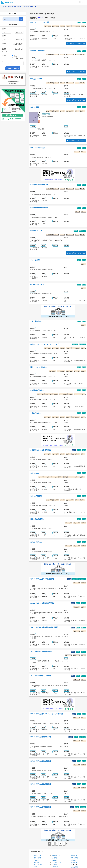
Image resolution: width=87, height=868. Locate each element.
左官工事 (68, 26)
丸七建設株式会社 (36, 413)
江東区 (84, 714)
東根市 (84, 450)
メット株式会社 (36, 260)
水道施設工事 (75, 867)
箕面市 (84, 519)
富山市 (84, 761)
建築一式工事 (56, 26)
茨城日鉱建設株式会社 (38, 390)
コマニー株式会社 (36, 542)
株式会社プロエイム (37, 231)
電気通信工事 (75, 858)
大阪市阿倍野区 (82, 579)
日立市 (84, 390)
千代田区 (83, 603)
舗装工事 (82, 477)
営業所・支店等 (19, 59)
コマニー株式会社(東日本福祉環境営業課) (44, 627)
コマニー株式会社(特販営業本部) (41, 652)
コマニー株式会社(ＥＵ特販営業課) (42, 579)
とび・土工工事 (76, 26)
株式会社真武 (35, 107)
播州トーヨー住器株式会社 (39, 367)
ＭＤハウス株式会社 (37, 519)
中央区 (84, 51)
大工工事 (63, 26)
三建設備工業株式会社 (38, 51)
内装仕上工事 (76, 523)
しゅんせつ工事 (57, 862)
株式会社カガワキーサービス (40, 208)
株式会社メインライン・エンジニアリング (44, 344)
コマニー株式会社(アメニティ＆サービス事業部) (46, 714)
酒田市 (84, 473)
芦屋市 (84, 185)
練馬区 (84, 496)
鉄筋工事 (55, 858)
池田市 (84, 260)
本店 (16, 57)
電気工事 (78, 212)
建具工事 (83, 152)
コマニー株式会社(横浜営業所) (41, 737)
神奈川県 (75, 344)
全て (16, 55)
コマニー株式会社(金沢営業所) (41, 784)
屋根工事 (82, 55)
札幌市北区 (83, 807)
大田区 (84, 107)
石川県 (79, 542)
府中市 (84, 79)
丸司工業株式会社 (36, 321)
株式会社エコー (36, 473)
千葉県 (76, 231)
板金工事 (55, 865)
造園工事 (73, 860)
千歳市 (84, 285)
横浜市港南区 (82, 344)
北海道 (79, 285)
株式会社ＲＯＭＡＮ (37, 79)
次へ (67, 844)
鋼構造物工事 (70, 371)
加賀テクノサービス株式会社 (40, 22)
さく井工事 (74, 862)
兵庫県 (79, 185)
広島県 (79, 148)
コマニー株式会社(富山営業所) (41, 761)
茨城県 (79, 390)
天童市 (84, 413)
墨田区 (84, 23)
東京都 (79, 23)
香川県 (79, 208)
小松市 (84, 542)
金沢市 (84, 784)
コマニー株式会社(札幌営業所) (41, 807)
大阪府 (79, 260)
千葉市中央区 (82, 231)
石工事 (83, 26)
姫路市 (84, 367)
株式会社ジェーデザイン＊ (39, 185)
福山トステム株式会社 (38, 148)
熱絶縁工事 (74, 856)
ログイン (82, 2)
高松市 (84, 208)
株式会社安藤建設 (36, 496)
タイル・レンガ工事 (79, 394)
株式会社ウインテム (37, 284)
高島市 (84, 321)
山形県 (79, 413)
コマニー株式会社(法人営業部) (41, 676)
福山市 (84, 148)
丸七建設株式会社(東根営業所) (41, 450)
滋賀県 (79, 321)
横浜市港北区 (82, 737)
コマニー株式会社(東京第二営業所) (42, 603)
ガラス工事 (77, 152)
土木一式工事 (48, 26)
